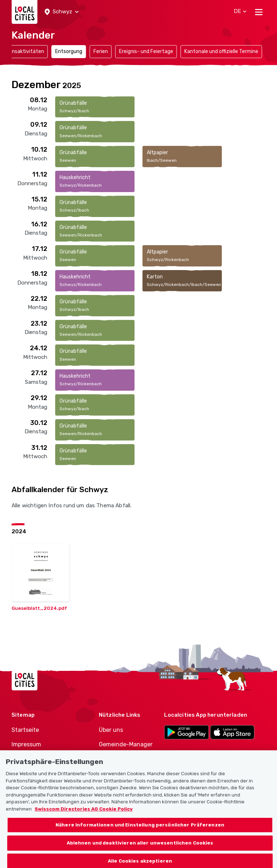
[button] (62, 12)
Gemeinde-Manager (126, 744)
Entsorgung (69, 51)
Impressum (26, 744)
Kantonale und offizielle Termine (221, 51)
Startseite (25, 730)
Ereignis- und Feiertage (146, 51)
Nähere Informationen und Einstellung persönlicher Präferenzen (140, 831)
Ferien (101, 51)
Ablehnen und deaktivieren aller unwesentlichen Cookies (140, 849)
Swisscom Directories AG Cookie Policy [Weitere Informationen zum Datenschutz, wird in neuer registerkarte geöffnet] (84, 815)
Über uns (111, 730)
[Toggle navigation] (259, 12)
